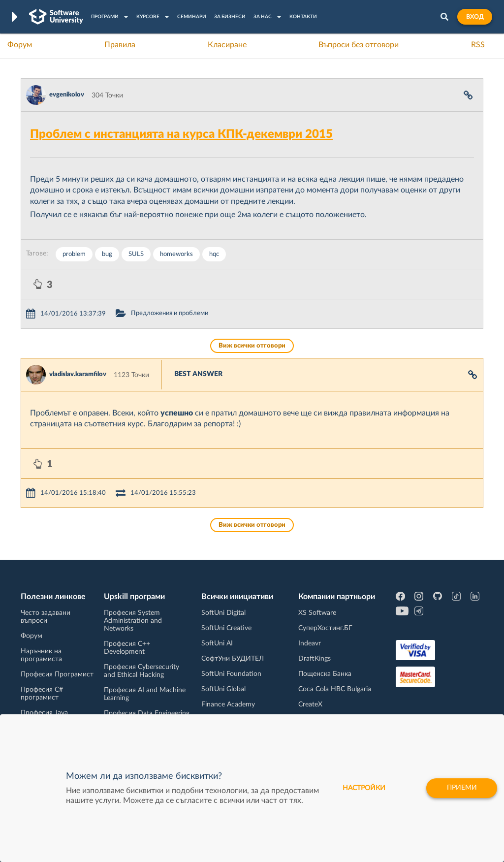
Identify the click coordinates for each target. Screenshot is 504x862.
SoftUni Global (223, 689)
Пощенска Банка (325, 674)
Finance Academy (228, 704)
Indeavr (310, 643)
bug (107, 254)
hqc (214, 254)
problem (74, 254)
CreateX (310, 704)
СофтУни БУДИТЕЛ (233, 659)
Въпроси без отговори (359, 45)
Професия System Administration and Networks (133, 621)
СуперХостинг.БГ (325, 628)
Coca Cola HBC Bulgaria (335, 689)
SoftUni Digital (223, 613)
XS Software (317, 613)
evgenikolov (67, 95)
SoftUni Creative (226, 628)
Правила (120, 45)
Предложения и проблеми (170, 313)
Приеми (461, 788)
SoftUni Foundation (231, 674)
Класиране (227, 45)
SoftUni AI (217, 643)
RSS (478, 45)
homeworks (176, 254)
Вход (475, 17)
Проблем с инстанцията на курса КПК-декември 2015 (181, 134)
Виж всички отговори (252, 346)
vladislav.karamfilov (78, 374)
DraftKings (315, 659)
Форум (20, 45)
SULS (136, 254)
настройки (362, 788)
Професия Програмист (57, 674)
